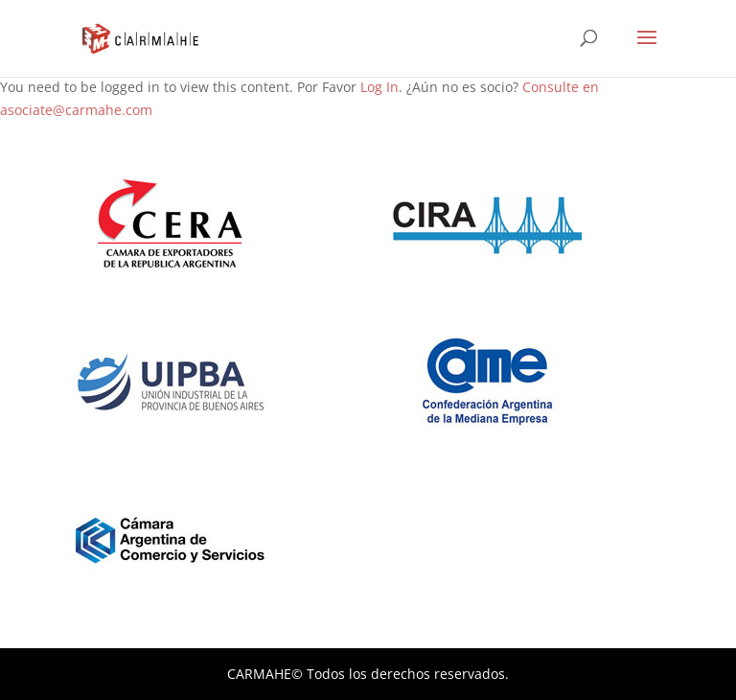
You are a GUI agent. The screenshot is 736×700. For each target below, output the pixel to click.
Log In (379, 87)
